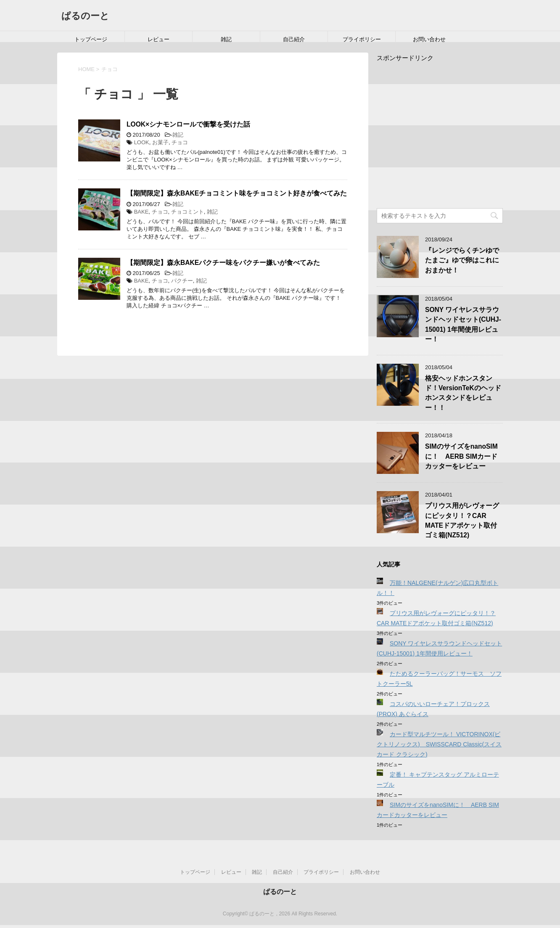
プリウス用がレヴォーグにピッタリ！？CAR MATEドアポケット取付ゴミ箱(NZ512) (462, 520)
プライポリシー (362, 39)
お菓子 (160, 142)
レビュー (158, 39)
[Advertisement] (447, 133)
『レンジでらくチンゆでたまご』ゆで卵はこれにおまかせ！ (462, 260)
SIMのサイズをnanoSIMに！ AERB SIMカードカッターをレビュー (461, 456)
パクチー (182, 281)
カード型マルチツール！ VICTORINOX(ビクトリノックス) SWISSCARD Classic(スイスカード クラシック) (439, 744)
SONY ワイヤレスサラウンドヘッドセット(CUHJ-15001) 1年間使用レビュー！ (463, 324)
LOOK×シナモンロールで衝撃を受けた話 (188, 124)
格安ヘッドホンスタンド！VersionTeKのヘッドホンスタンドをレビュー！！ (463, 393)
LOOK (142, 142)
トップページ (91, 39)
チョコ (180, 142)
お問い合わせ (429, 39)
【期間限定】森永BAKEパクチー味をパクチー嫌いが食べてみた (223, 263)
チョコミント (188, 212)
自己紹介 (294, 39)
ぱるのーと (85, 16)
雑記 (226, 39)
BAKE (141, 212)
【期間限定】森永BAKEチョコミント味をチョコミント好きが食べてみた (237, 193)
